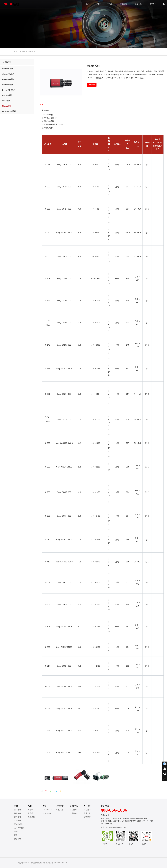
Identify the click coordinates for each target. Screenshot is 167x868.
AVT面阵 (22, 52)
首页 (15, 52)
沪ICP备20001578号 (61, 863)
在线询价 (92, 85)
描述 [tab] (41, 105)
